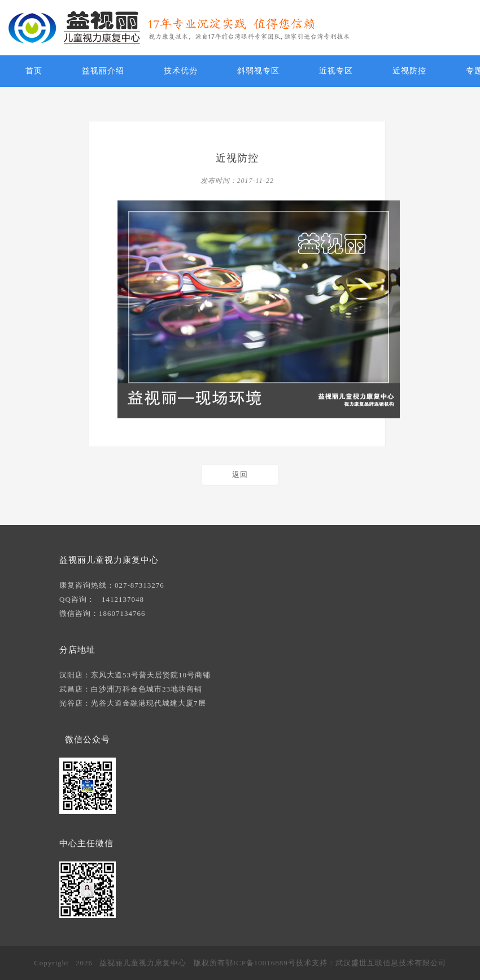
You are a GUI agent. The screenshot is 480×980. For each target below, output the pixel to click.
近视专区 (336, 71)
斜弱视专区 (258, 71)
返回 (240, 474)
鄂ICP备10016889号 (261, 963)
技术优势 (181, 71)
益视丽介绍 (103, 71)
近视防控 (409, 71)
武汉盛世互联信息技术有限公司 (391, 963)
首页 (34, 71)
